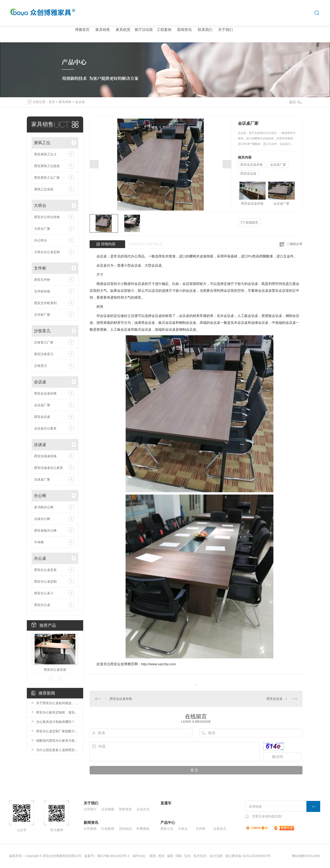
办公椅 (40, 496)
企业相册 (108, 809)
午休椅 (39, 542)
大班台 (40, 206)
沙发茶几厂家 (44, 342)
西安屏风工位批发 (47, 166)
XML (317, 856)
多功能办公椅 (44, 507)
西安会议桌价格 (45, 393)
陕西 (153, 856)
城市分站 (139, 856)
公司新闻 (90, 829)
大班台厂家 (42, 229)
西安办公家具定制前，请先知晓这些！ (57, 712)
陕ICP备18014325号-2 (113, 856)
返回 (295, 102)
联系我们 (205, 30)
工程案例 (164, 30)
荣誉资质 (125, 809)
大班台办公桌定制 (47, 252)
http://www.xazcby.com (158, 664)
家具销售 (103, 30)
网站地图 (298, 856)
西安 (161, 856)
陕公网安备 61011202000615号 (248, 856)
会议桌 (80, 102)
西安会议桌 (42, 417)
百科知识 (125, 829)
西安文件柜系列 (45, 303)
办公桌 (40, 558)
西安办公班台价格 (47, 217)
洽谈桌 (40, 445)
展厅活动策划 (144, 42)
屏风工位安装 (44, 189)
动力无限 (216, 856)
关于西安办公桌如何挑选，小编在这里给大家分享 (57, 703)
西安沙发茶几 (44, 354)
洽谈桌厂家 (42, 479)
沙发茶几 (42, 331)
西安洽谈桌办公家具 (49, 468)
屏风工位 (42, 143)
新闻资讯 (184, 30)
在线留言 (250, 223)
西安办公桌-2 (44, 593)
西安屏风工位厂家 (47, 178)
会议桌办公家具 (45, 428)
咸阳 (170, 856)
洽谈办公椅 (42, 519)
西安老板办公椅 (45, 530)
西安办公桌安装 (45, 570)
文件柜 (40, 268)
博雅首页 (82, 30)
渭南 (179, 856)
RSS (309, 856)
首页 (52, 102)
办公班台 (41, 240)
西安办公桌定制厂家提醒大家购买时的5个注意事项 (57, 731)
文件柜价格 (42, 291)
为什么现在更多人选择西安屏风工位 (57, 750)
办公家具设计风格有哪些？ (55, 722)
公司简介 (90, 809)
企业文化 (143, 809)
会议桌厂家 (42, 405)
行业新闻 (108, 829)
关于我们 (225, 30)
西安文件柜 (42, 280)
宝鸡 (187, 856)
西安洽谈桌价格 (45, 456)
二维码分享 (294, 244)
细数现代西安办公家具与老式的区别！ (57, 741)
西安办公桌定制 (45, 581)
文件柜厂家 (42, 315)
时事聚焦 (143, 829)
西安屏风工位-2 (45, 154)
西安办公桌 (42, 605)
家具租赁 (123, 30)
